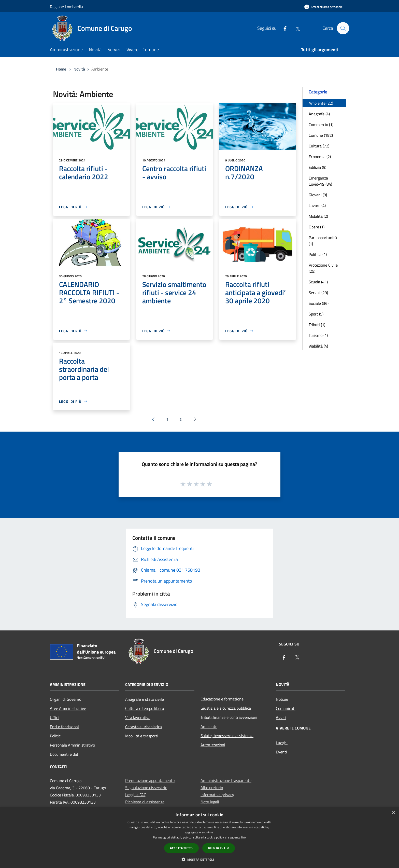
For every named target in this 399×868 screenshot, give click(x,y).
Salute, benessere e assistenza (227, 736)
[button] (199, 859)
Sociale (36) (319, 303)
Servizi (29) (318, 293)
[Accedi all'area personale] (323, 7)
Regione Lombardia (66, 7)
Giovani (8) (318, 195)
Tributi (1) (317, 325)
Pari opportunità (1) (323, 241)
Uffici (54, 718)
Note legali (210, 802)
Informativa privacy (217, 795)
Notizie (282, 699)
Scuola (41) (318, 282)
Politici (56, 736)
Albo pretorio (212, 788)
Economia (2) (320, 157)
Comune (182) (321, 135)
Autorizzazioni (213, 745)
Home (61, 69)
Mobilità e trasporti (142, 736)
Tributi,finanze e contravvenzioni (229, 717)
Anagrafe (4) (319, 114)
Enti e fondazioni (64, 727)
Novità (79, 69)
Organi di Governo (66, 699)
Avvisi (281, 718)
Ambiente (209, 726)
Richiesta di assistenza (145, 802)
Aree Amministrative (68, 708)
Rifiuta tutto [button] (219, 848)
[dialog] (199, 838)
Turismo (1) (318, 335)
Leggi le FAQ (136, 795)
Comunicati (286, 708)
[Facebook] (283, 28)
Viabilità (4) (318, 346)
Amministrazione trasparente (226, 780)
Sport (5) (316, 314)
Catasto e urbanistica (144, 727)
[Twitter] (295, 28)
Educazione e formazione (222, 699)
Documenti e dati (65, 754)
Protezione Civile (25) (323, 268)
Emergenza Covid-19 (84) (320, 181)
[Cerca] (343, 28)
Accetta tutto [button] (181, 848)
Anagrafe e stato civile (145, 699)
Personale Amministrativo (72, 745)
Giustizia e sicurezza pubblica (226, 708)
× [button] (393, 813)
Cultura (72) (319, 146)
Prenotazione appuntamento (150, 780)
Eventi (281, 752)
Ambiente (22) (321, 103)
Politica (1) (318, 254)
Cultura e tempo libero (145, 708)
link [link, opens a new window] (244, 837)
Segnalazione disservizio (146, 788)
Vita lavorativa (138, 718)
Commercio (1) (321, 125)
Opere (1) (317, 227)
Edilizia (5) (317, 167)
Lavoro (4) (317, 205)
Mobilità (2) (318, 216)
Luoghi (282, 743)
